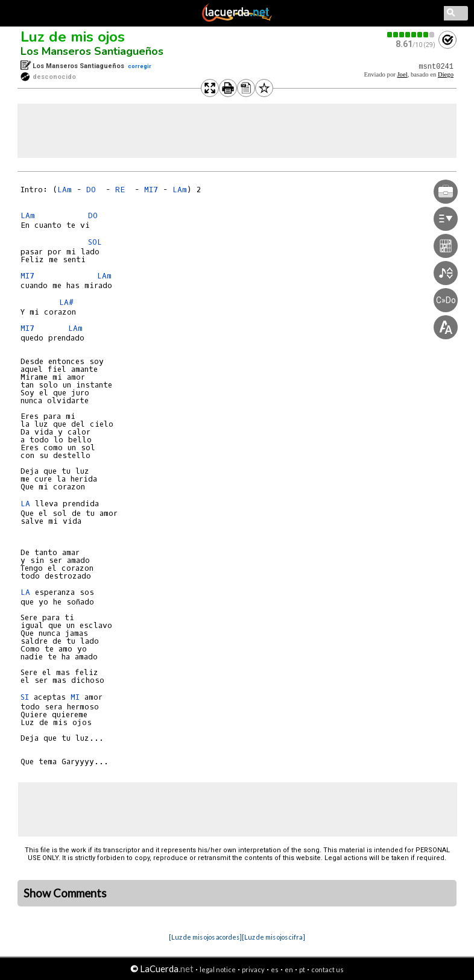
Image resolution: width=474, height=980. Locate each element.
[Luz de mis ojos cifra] (273, 937)
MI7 (151, 190)
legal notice (218, 969)
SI (25, 697)
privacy (253, 969)
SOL (97, 242)
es (275, 969)
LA (25, 504)
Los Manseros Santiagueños (92, 51)
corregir (140, 66)
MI (75, 697)
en (289, 969)
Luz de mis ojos (73, 37)
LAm (65, 190)
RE (122, 190)
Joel (402, 74)
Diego (446, 74)
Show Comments (65, 893)
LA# (66, 302)
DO (93, 190)
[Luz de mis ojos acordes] (205, 937)
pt (302, 969)
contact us (327, 969)
